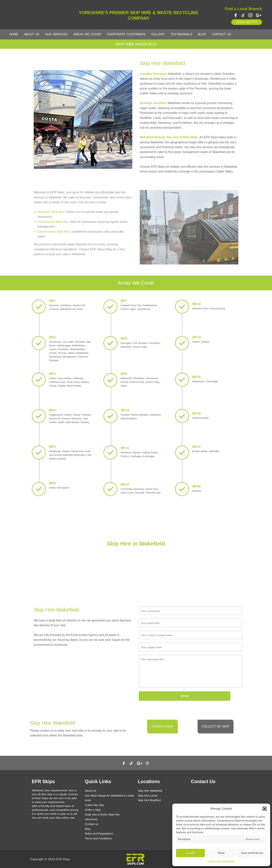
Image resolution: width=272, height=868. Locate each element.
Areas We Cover (87, 34)
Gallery (158, 34)
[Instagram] (147, 763)
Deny (221, 853)
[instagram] (250, 15)
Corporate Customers (126, 34)
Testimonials (181, 34)
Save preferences (252, 853)
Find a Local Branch (243, 9)
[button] (265, 809)
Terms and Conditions (221, 861)
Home (14, 34)
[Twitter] (243, 15)
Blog (202, 34)
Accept (190, 853)
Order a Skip (163, 728)
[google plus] (259, 15)
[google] (140, 763)
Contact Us (221, 34)
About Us (32, 34)
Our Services (56, 34)
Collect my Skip (216, 728)
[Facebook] (236, 15)
